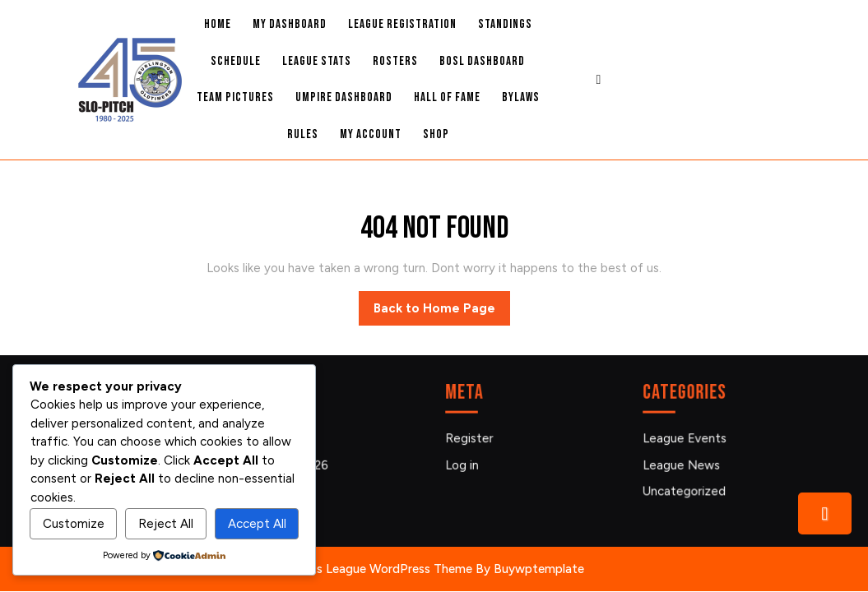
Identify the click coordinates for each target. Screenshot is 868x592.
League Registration (402, 24)
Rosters (395, 61)
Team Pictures (235, 97)
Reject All (166, 524)
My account (371, 134)
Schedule (236, 61)
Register (472, 439)
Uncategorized (686, 490)
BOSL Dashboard (482, 61)
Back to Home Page (442, 312)
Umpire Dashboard (344, 97)
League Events (687, 439)
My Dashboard (290, 24)
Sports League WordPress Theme (378, 569)
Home (218, 24)
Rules (303, 134)
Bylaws (521, 97)
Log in (465, 464)
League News (683, 464)
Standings (505, 24)
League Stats (317, 61)
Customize (74, 524)
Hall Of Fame (447, 97)
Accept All (257, 524)
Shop (436, 134)
